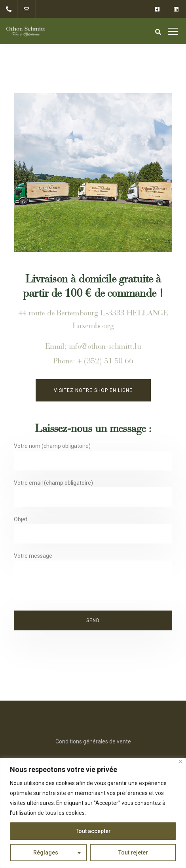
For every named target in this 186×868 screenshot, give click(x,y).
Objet (93, 532)
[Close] (181, 761)
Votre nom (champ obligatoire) (93, 458)
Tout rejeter (133, 853)
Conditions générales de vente (93, 741)
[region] (93, 813)
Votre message (93, 578)
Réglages (46, 853)
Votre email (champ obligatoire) (93, 495)
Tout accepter (93, 831)
